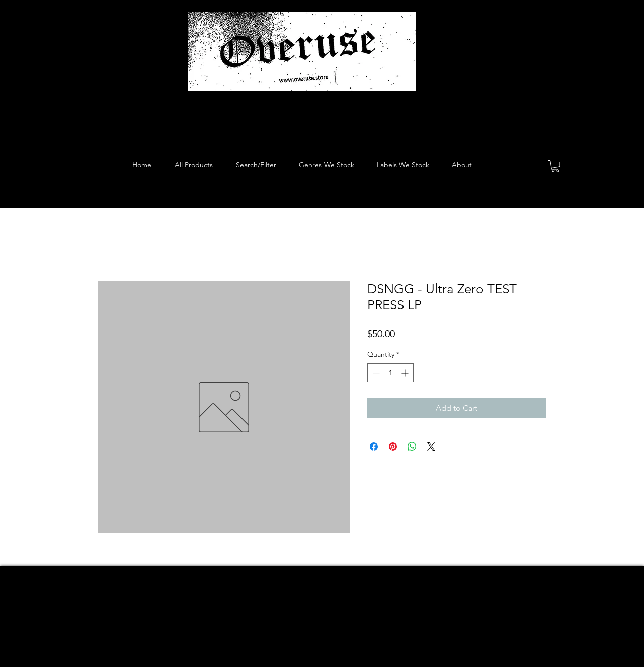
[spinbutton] (390, 373)
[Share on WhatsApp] (412, 447)
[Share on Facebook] (374, 447)
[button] (555, 166)
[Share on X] (431, 447)
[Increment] (406, 373)
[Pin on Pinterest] (393, 447)
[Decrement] (375, 373)
